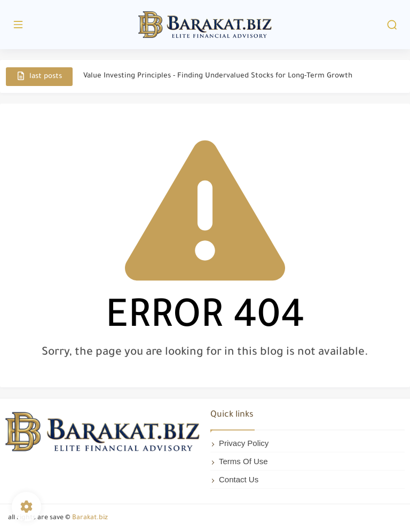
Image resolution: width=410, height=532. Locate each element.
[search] (392, 25)
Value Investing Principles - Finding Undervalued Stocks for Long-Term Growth (218, 76)
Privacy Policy (244, 443)
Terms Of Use (243, 461)
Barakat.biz (90, 518)
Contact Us (239, 479)
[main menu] (18, 25)
